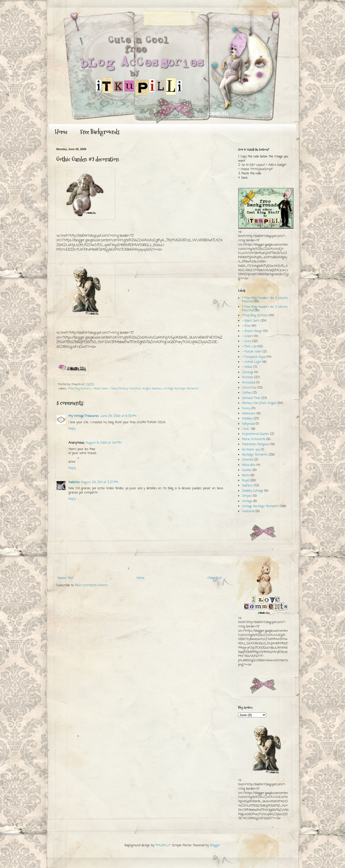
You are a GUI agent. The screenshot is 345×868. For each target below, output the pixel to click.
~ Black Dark (100, 389)
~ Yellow (247, 367)
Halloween (249, 414)
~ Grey (113, 389)
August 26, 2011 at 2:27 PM (100, 482)
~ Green (247, 336)
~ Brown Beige (252, 331)
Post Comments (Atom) (91, 585)
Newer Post (66, 578)
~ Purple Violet (252, 352)
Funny (246, 409)
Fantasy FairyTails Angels (134, 389)
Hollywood (248, 424)
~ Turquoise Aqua (254, 357)
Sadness (157, 389)
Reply (72, 429)
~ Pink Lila (249, 347)
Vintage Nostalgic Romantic (181, 389)
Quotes (247, 470)
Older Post (215, 578)
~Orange (248, 372)
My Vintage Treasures (84, 416)
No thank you (251, 450)
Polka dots (249, 465)
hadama (74, 482)
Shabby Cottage (253, 491)
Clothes (247, 393)
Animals (248, 378)
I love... (246, 429)
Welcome (248, 511)
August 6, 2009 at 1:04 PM (104, 443)
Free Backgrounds (100, 132)
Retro (246, 476)
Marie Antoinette (254, 439)
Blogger (215, 846)
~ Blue (246, 326)
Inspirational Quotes (256, 434)
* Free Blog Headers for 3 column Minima (265, 309)
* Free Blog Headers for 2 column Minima (265, 300)
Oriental (248, 460)
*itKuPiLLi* (163, 846)
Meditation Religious (256, 444)
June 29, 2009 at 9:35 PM (118, 416)
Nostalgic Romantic (255, 455)
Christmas (249, 388)
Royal (245, 481)
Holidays (247, 419)
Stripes (247, 496)
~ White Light (252, 362)
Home (61, 132)
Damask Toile (251, 398)
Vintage (247, 501)
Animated (249, 383)
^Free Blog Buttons (79, 389)
